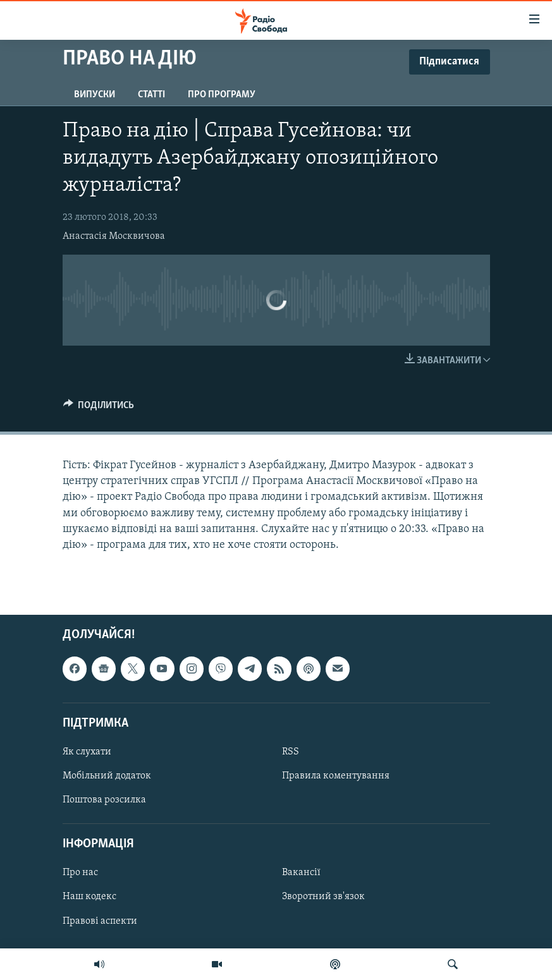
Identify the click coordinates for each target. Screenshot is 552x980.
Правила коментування (336, 776)
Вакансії (301, 873)
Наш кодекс (89, 897)
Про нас (80, 873)
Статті (151, 95)
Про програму (222, 95)
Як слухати (87, 752)
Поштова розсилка (104, 800)
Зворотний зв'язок (323, 897)
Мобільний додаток (107, 776)
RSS (291, 752)
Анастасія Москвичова (114, 236)
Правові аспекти (100, 921)
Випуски (95, 95)
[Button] (99, 408)
